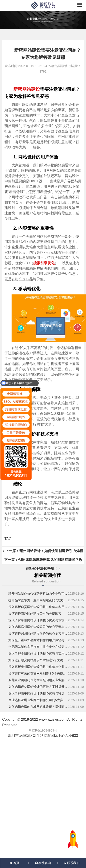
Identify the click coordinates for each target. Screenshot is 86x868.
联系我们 (72, 863)
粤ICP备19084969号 (43, 730)
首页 (14, 863)
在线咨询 (43, 863)
